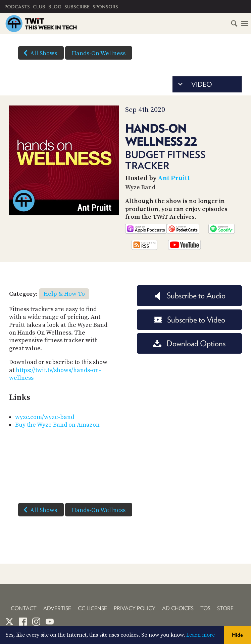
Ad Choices (178, 608)
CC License (92, 608)
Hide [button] (237, 635)
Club (39, 7)
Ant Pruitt (174, 178)
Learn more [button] (200, 635)
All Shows (39, 53)
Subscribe (77, 7)
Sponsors (105, 7)
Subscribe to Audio (189, 296)
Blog (55, 7)
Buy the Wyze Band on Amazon (57, 425)
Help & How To (64, 294)
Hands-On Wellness (99, 53)
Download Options (189, 343)
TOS (205, 608)
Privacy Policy (135, 608)
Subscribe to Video (189, 320)
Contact (24, 608)
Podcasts (17, 7)
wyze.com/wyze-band (45, 417)
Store (225, 608)
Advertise (57, 608)
